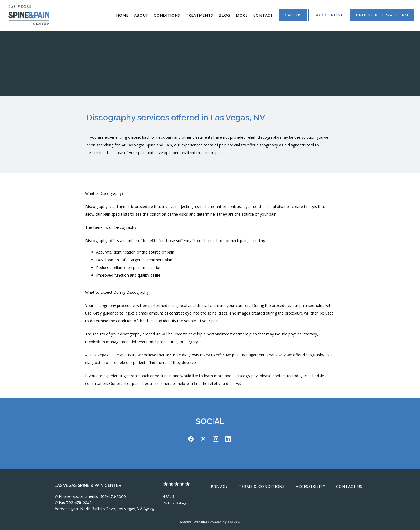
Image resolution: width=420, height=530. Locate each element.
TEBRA (234, 522)
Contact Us (349, 486)
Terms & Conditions (262, 486)
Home (122, 15)
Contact (263, 15)
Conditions (167, 15)
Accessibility (311, 486)
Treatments (199, 15)
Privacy (219, 486)
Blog (224, 15)
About (141, 15)
